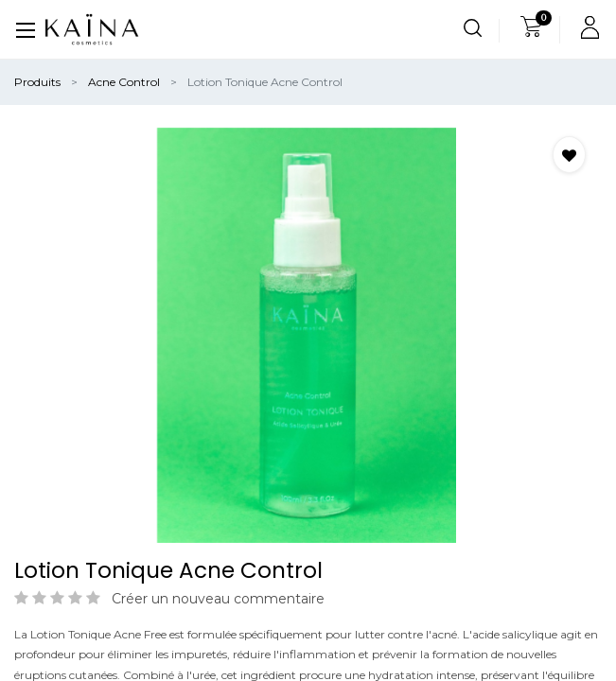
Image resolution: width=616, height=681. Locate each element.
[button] (569, 155)
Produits (37, 82)
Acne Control (124, 82)
